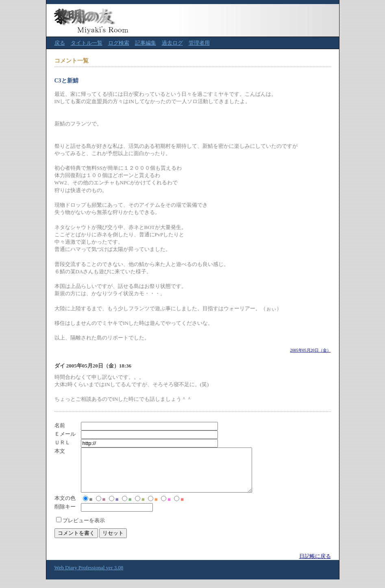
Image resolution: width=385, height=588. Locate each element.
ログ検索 (119, 43)
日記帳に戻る (315, 565)
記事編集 (146, 43)
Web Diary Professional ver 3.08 (89, 576)
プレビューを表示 (84, 529)
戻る (60, 43)
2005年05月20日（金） (311, 350)
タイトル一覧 (87, 43)
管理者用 (199, 43)
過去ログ (172, 43)
